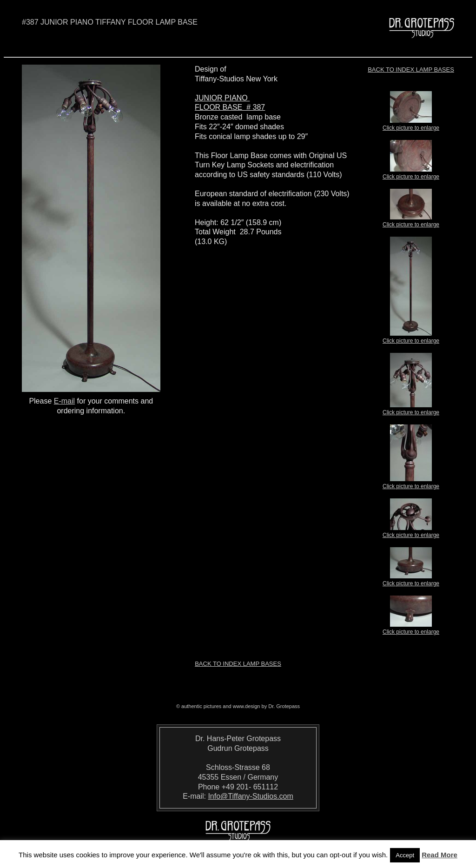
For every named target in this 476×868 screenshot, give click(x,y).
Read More (440, 855)
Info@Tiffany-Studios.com (250, 796)
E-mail (64, 401)
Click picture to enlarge (411, 125)
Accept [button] (405, 855)
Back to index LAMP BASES (411, 70)
